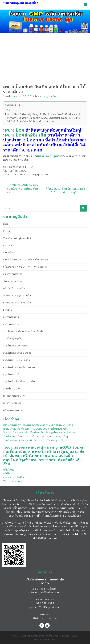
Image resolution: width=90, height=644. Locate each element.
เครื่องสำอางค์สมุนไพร (14, 396)
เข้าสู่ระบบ (9, 470)
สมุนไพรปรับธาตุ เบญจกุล (16, 360)
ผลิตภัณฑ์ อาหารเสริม (14, 288)
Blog (6, 224)
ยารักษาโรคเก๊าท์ (11, 324)
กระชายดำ (8, 245)
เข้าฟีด (7, 474)
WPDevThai (50, 639)
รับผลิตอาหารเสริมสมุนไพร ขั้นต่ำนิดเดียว (24, 331)
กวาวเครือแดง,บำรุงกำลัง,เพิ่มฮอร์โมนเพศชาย (26, 260)
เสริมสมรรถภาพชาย (13, 410)
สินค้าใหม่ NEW (12, 389)
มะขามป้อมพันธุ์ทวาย (49, 156)
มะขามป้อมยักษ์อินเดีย (25, 135)
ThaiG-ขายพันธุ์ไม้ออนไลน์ (17, 238)
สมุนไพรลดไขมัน (12, 374)
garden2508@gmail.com (45, 607)
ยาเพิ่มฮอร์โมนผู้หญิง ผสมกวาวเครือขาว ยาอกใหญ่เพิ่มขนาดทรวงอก (24, 189)
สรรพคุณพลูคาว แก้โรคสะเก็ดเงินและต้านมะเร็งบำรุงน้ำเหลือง (38, 425)
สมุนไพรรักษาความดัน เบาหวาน (19, 367)
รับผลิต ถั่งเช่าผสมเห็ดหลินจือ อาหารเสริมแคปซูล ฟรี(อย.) (36, 440)
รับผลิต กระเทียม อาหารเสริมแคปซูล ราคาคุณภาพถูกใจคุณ (37, 436)
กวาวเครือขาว (10, 253)
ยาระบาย (8, 310)
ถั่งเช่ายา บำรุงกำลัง (13, 274)
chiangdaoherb (50, 96)
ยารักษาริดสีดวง (11, 317)
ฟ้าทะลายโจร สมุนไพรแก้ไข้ (17, 296)
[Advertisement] (45, 57)
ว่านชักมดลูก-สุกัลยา (13, 339)
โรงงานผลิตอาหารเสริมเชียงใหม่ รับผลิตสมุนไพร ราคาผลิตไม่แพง (40, 433)
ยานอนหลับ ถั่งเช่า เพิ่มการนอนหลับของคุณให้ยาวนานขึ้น (36, 429)
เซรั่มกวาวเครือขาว (12, 403)
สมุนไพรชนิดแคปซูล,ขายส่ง (17, 353)
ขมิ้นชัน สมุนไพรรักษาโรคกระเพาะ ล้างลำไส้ (25, 267)
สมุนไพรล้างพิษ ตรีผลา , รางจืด (19, 382)
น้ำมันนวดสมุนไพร (13, 281)
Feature (8, 231)
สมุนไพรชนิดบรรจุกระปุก (16, 346)
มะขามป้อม (14, 130)
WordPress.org (13, 481)
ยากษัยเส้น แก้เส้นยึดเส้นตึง (17, 303)
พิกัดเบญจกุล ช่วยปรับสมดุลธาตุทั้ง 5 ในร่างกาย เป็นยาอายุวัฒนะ (65, 191)
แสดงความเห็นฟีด (13, 477)
